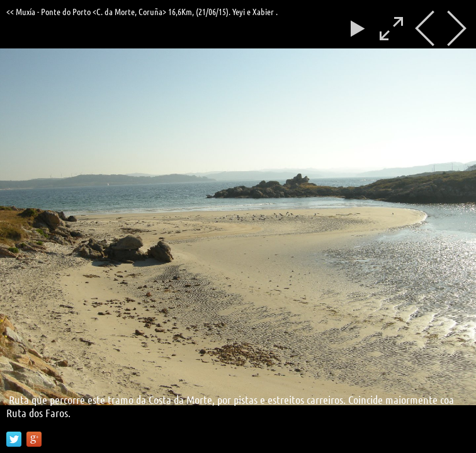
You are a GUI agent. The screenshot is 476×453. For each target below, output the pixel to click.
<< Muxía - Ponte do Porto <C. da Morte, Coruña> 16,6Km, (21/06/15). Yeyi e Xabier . (142, 11)
